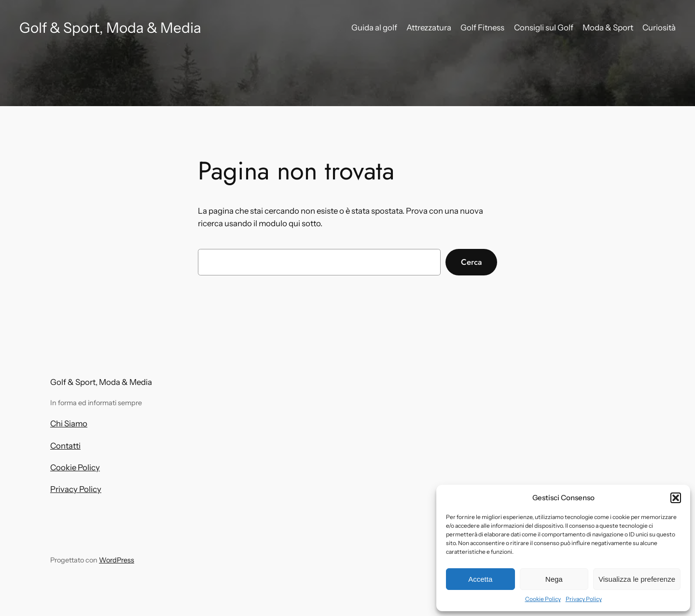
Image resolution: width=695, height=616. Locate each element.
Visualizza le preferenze (637, 579)
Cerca (471, 262)
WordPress (117, 560)
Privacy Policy (584, 599)
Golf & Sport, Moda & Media (110, 27)
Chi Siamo (69, 424)
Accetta (480, 579)
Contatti (65, 446)
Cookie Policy (543, 599)
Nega (554, 579)
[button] (676, 498)
